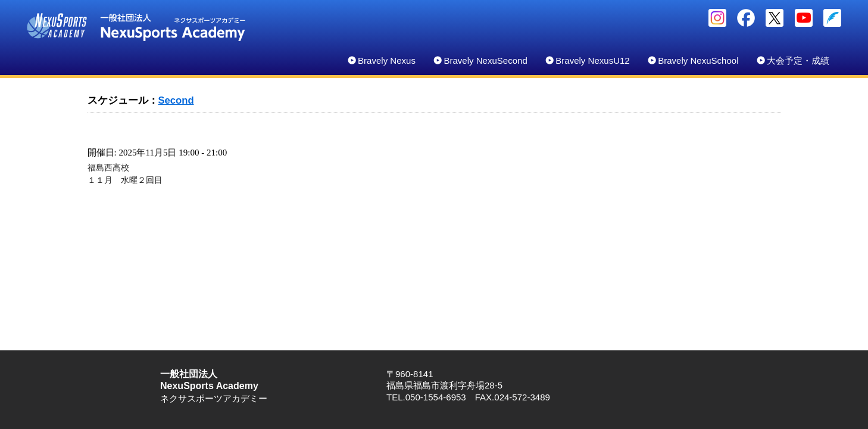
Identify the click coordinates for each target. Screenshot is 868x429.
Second (176, 100)
